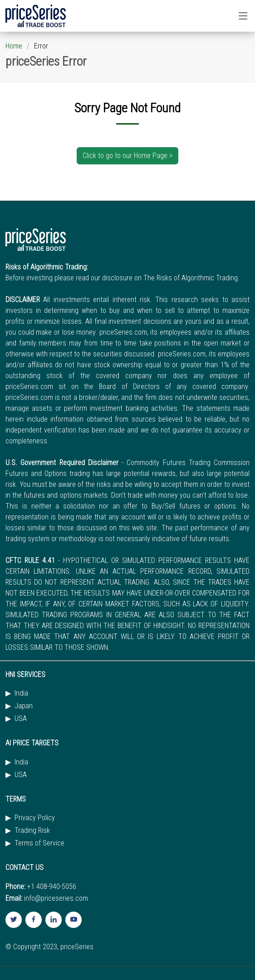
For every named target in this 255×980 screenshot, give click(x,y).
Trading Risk (32, 831)
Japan (24, 706)
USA (21, 719)
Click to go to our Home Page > (127, 156)
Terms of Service (39, 843)
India (21, 693)
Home (14, 46)
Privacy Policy (35, 818)
